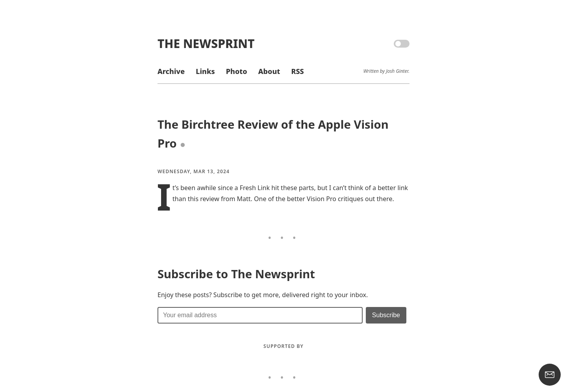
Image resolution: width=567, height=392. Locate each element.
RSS (297, 71)
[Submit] (386, 315)
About (269, 71)
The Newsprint (206, 43)
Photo (237, 71)
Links (205, 71)
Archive (171, 71)
